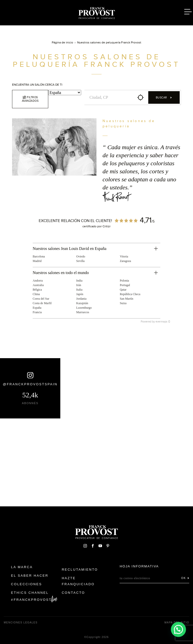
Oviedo (81, 256)
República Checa (130, 294)
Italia (79, 290)
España (37, 308)
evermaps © (163, 321)
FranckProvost (33, 600)
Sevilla (80, 261)
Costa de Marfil (42, 303)
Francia (37, 312)
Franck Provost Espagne (96, 12)
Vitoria (124, 256)
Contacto (74, 593)
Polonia (125, 281)
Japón (80, 294)
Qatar (123, 290)
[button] (178, 629)
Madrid (37, 261)
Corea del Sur (41, 299)
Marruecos (83, 312)
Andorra (38, 281)
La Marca (22, 567)
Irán (79, 285)
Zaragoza (126, 261)
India (79, 281)
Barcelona (39, 256)
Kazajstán (82, 303)
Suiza (123, 303)
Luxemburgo (84, 308)
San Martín (127, 299)
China (36, 294)
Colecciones (27, 584)
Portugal (125, 285)
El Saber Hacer (30, 576)
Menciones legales (21, 623)
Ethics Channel (30, 593)
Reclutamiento (80, 570)
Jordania (81, 299)
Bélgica (37, 290)
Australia (38, 285)
